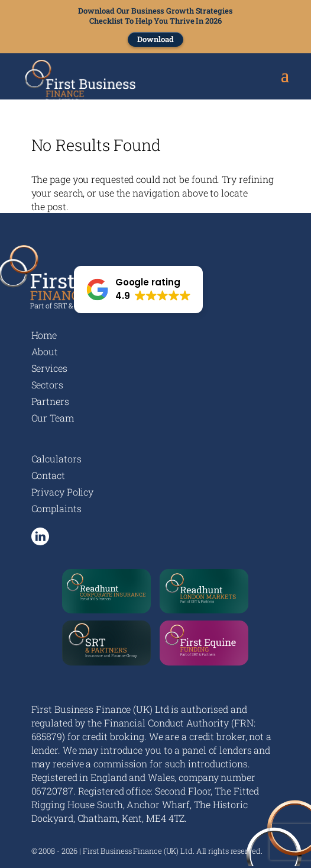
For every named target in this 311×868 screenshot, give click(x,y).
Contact (48, 475)
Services (49, 368)
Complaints (56, 508)
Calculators (56, 459)
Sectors (47, 385)
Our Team (53, 418)
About (45, 351)
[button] (139, 290)
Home (44, 335)
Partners (50, 401)
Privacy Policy (63, 492)
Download (155, 39)
